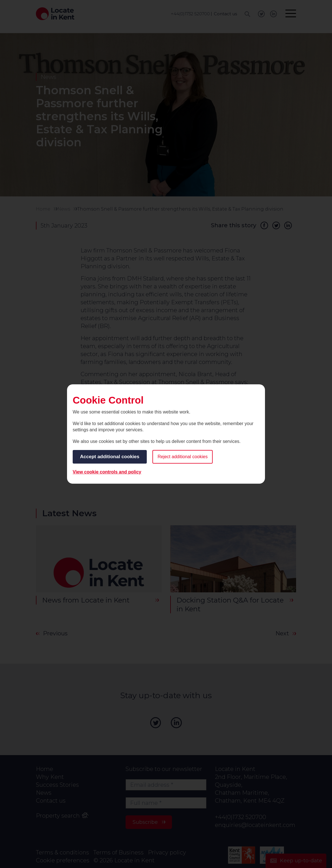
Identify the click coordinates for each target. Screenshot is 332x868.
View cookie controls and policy (107, 472)
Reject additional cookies (183, 457)
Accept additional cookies (110, 457)
